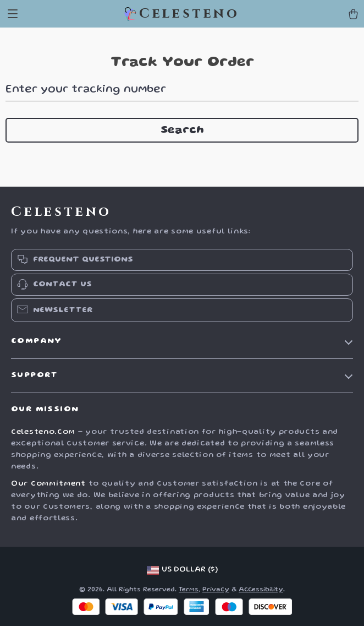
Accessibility (261, 590)
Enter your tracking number (86, 90)
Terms (189, 590)
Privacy (216, 590)
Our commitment (48, 484)
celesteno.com (43, 432)
